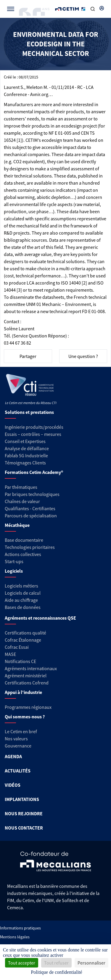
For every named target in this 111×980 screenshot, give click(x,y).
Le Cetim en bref (21, 731)
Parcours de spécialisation (31, 516)
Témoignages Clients (25, 463)
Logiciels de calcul (23, 593)
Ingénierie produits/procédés (34, 427)
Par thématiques (21, 487)
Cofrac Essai (17, 647)
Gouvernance (18, 746)
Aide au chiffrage (21, 600)
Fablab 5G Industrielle (26, 456)
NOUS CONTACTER (24, 828)
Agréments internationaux (31, 668)
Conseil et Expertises (25, 441)
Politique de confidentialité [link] (56, 972)
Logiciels (14, 571)
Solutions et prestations (29, 412)
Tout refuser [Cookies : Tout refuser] (56, 963)
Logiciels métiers (21, 586)
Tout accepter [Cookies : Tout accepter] (22, 963)
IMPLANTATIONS (22, 799)
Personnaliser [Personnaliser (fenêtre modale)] (91, 963)
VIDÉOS (13, 785)
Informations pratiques (20, 928)
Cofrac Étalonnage (23, 640)
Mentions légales (15, 937)
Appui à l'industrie (23, 692)
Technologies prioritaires (30, 547)
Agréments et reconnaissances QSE (40, 618)
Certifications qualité (25, 633)
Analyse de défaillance (27, 448)
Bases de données (23, 607)
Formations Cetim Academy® (34, 472)
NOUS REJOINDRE (24, 813)
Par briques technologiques (32, 494)
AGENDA (13, 756)
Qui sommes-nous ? (25, 717)
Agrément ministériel (26, 676)
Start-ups (14, 561)
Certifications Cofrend (27, 683)
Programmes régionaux (28, 707)
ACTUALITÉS (18, 771)
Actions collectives (23, 554)
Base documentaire (24, 540)
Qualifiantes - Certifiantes (30, 508)
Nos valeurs (16, 739)
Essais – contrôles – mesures (33, 434)
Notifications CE (20, 661)
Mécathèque (17, 525)
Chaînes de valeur (22, 501)
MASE (10, 654)
